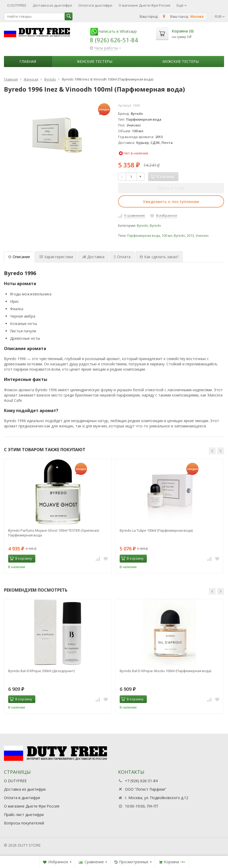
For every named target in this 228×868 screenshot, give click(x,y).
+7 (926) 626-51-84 (141, 781)
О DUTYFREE (17, 5)
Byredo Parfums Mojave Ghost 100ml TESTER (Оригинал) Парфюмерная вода (54, 533)
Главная (28, 61)
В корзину (21, 558)
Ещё (182, 5)
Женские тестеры (95, 61)
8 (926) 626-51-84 (114, 40)
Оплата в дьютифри (95, 5)
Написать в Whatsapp (113, 31)
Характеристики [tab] (56, 257)
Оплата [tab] (122, 257)
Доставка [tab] (93, 257)
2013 (190, 236)
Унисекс (202, 236)
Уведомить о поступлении (171, 201)
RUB (220, 16)
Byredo (142, 226)
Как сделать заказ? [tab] (159, 257)
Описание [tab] (19, 257)
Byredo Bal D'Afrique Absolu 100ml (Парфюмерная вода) (165, 671)
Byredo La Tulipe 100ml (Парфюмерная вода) (156, 530)
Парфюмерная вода (144, 236)
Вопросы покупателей (24, 823)
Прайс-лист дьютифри (24, 815)
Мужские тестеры (181, 61)
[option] (58, 516)
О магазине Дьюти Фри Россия (144, 5)
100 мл (167, 236)
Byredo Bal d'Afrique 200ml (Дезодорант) (41, 671)
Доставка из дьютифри (52, 5)
